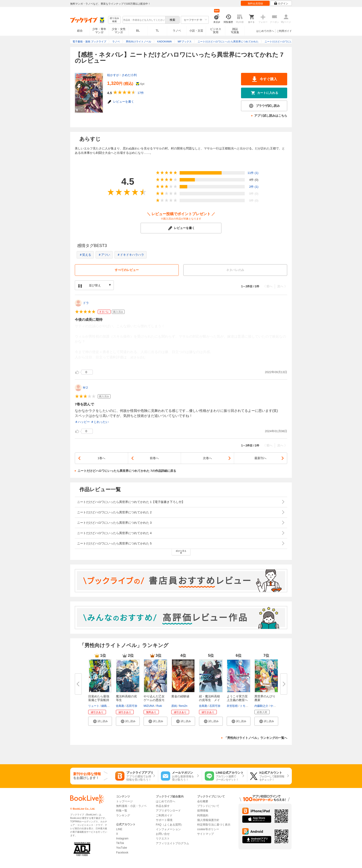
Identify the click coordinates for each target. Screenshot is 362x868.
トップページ (124, 801)
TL (157, 31)
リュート (94, 706)
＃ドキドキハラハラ (131, 255)
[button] (100, 721)
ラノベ (177, 31)
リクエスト (163, 838)
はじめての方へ (265, 31)
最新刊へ (260, 458)
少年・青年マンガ (99, 31)
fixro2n (183, 706)
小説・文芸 (196, 31)
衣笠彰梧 (232, 706)
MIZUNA (149, 706)
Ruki (159, 706)
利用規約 (203, 815)
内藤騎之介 (261, 706)
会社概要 (203, 801)
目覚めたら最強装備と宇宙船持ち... (99, 700)
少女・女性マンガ (119, 31)
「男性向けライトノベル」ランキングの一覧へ (256, 738)
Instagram (122, 838)
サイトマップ (205, 834)
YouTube (122, 848)
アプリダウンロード (168, 811)
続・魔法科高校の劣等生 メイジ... (210, 700)
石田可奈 (132, 706)
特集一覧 (122, 811)
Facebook (122, 853)
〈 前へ (268, 286)
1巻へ (101, 458)
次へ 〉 (282, 286)
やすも (275, 706)
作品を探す (163, 806)
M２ (86, 388)
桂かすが (113, 75)
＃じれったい (100, 422)
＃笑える (85, 255)
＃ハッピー (82, 422)
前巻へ (154, 458)
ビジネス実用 (216, 31)
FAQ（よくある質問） (170, 825)
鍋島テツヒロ (110, 706)
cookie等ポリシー (208, 829)
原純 (174, 706)
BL (138, 31)
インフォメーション (168, 829)
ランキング (123, 815)
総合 (80, 31)
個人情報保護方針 (208, 820)
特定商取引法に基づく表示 (214, 825)
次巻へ (207, 458)
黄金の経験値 (180, 696)
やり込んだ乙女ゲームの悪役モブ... (154, 700)
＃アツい (104, 255)
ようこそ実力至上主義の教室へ (237, 698)
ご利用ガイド (284, 31)
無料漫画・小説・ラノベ (131, 806)
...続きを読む (137, 357)
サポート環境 (164, 820)
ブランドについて (208, 806)
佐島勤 (120, 706)
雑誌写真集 (235, 31)
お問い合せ (163, 834)
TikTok (120, 843)
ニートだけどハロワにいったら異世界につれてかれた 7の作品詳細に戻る (127, 471)
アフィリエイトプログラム (172, 843)
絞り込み (115, 20)
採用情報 (203, 811)
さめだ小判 (129, 75)
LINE (119, 829)
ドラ (86, 303)
